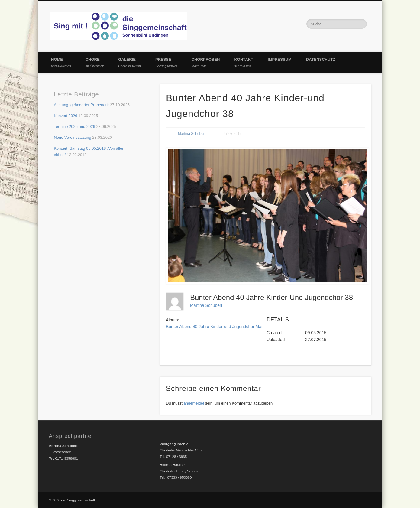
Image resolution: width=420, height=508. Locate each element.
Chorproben (206, 62)
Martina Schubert (192, 134)
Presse (166, 62)
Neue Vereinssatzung (73, 137)
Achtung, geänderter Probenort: (81, 105)
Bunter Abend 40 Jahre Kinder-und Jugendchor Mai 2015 (219, 327)
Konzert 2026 (65, 116)
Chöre (95, 62)
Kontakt (244, 62)
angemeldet (194, 403)
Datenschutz (321, 59)
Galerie (129, 62)
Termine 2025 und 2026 (74, 127)
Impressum (280, 59)
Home (61, 62)
